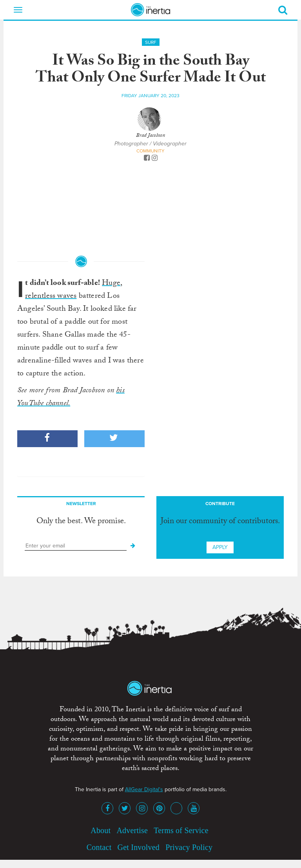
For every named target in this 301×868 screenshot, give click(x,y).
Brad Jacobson (150, 136)
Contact (99, 847)
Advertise (132, 830)
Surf (151, 42)
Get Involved (139, 847)
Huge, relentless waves (74, 290)
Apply (220, 547)
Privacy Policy (189, 847)
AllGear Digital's (144, 789)
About (101, 830)
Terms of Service (181, 830)
